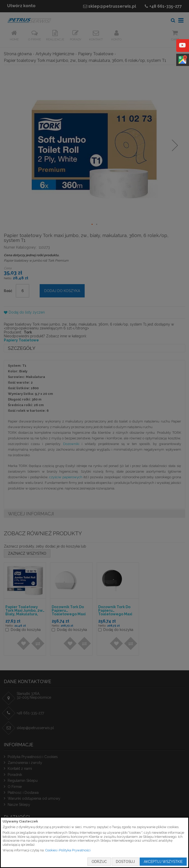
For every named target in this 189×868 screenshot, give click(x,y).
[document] (94, 842)
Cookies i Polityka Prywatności (68, 850)
